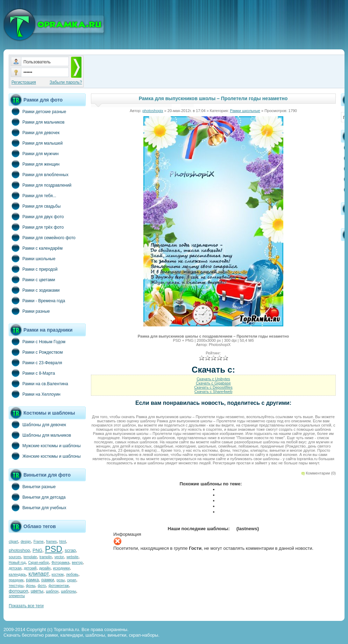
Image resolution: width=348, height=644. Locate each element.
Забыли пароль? (66, 82)
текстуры (16, 586)
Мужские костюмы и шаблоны (45, 445)
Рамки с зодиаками (34, 290)
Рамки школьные (32, 258)
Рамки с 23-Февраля (35, 362)
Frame (39, 542)
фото (42, 586)
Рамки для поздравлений (40, 185)
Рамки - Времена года (37, 300)
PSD (53, 549)
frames (52, 542)
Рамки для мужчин (34, 153)
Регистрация (24, 82)
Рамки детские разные (37, 111)
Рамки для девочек (34, 132)
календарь (17, 574)
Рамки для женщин (34, 164)
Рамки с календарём (36, 248)
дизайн (45, 568)
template (30, 557)
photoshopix (153, 111)
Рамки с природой (33, 269)
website (72, 557)
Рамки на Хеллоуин (35, 394)
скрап (72, 580)
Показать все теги (26, 606)
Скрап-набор (39, 563)
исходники (62, 568)
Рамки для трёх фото (36, 227)
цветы (37, 591)
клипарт (39, 574)
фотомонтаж (59, 586)
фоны (31, 586)
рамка (32, 580)
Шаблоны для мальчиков (40, 435)
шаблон (52, 591)
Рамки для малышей (36, 143)
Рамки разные (29, 311)
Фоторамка (60, 563)
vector (59, 557)
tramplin (46, 557)
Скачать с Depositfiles (213, 387)
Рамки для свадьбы (35, 206)
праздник (16, 580)
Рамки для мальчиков (37, 122)
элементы (17, 596)
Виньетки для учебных (37, 507)
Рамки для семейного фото (42, 237)
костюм (58, 574)
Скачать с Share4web (214, 392)
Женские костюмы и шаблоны (45, 456)
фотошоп (18, 591)
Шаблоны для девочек (37, 424)
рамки (48, 580)
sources (15, 557)
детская (15, 568)
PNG (37, 550)
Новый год (17, 563)
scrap (70, 550)
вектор (77, 563)
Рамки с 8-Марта (32, 373)
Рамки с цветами (32, 279)
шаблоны (68, 591)
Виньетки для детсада (37, 497)
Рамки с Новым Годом (37, 341)
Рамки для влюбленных (39, 174)
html (63, 542)
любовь (72, 574)
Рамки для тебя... (33, 195)
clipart (13, 542)
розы (61, 580)
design (26, 542)
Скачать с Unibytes (213, 379)
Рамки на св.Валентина (38, 383)
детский (30, 568)
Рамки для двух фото (36, 216)
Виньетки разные (32, 486)
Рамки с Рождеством (36, 352)
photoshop (19, 550)
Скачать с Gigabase (213, 383)
